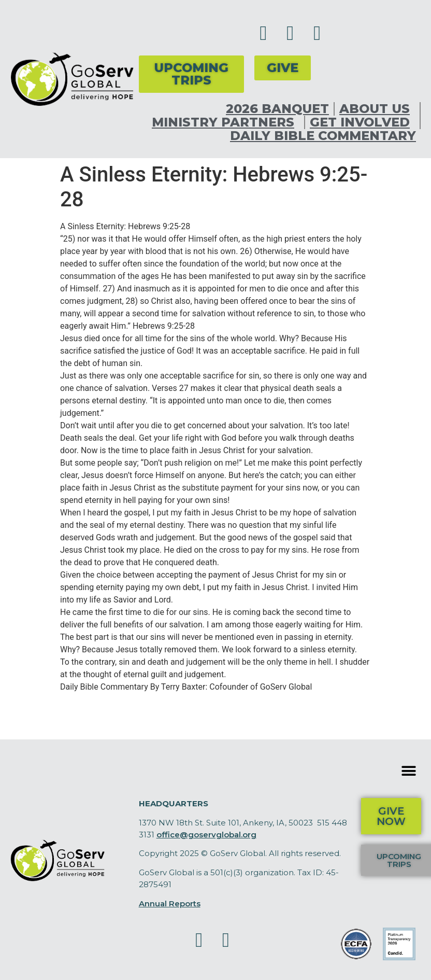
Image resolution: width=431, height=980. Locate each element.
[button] (409, 771)
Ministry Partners (226, 122)
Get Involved (362, 122)
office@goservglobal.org (206, 835)
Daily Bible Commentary (323, 136)
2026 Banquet (277, 109)
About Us (377, 109)
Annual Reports (170, 904)
